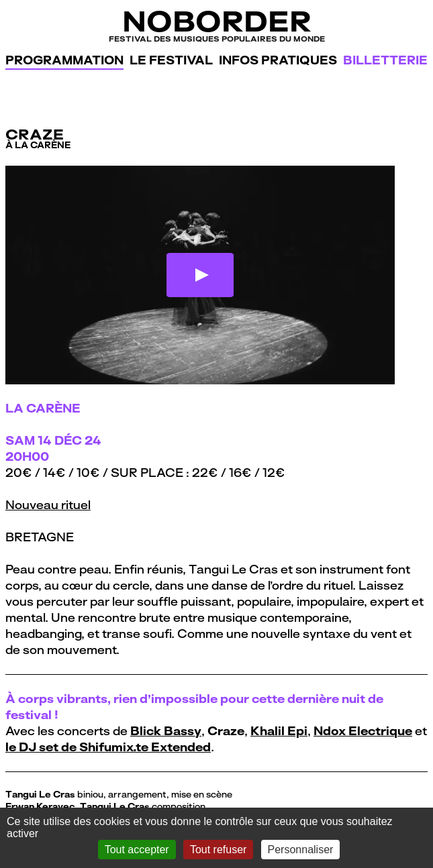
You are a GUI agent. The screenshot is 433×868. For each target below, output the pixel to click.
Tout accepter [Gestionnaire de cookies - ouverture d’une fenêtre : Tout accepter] (137, 850)
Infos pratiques (278, 60)
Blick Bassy (166, 731)
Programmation (64, 60)
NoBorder (216, 24)
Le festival (171, 60)
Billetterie (385, 60)
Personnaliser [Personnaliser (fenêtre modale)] (301, 850)
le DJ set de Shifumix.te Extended (108, 747)
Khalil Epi (279, 731)
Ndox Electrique (363, 731)
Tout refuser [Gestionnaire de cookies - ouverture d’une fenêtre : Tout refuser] (218, 850)
